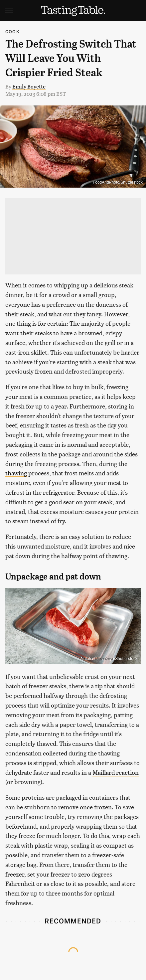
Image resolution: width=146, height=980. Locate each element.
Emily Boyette (29, 86)
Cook (12, 31)
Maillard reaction (116, 772)
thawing (16, 473)
